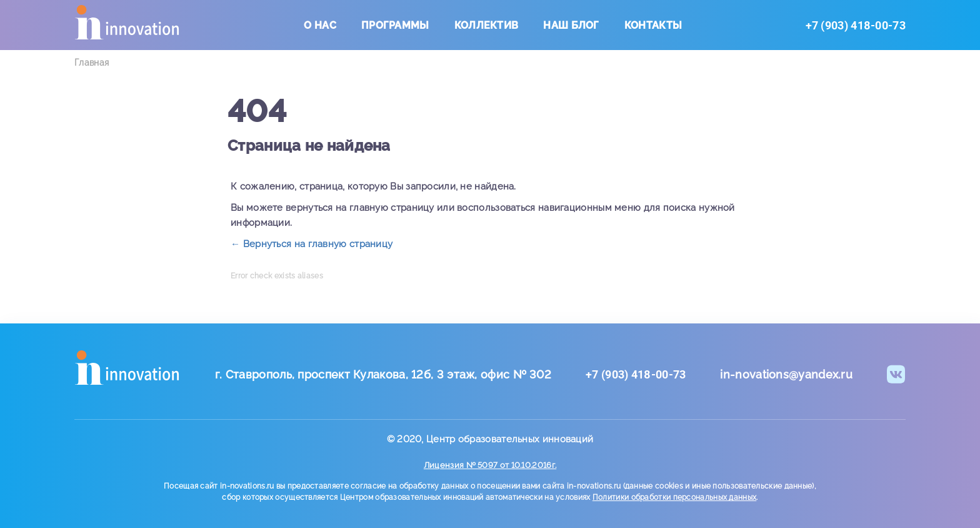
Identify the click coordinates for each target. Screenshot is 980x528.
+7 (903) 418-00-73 (856, 25)
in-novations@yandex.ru (786, 374)
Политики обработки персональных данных (674, 497)
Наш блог (571, 25)
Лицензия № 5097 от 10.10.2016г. (490, 465)
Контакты (653, 25)
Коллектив (487, 25)
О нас (320, 25)
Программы (395, 25)
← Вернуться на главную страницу (312, 244)
